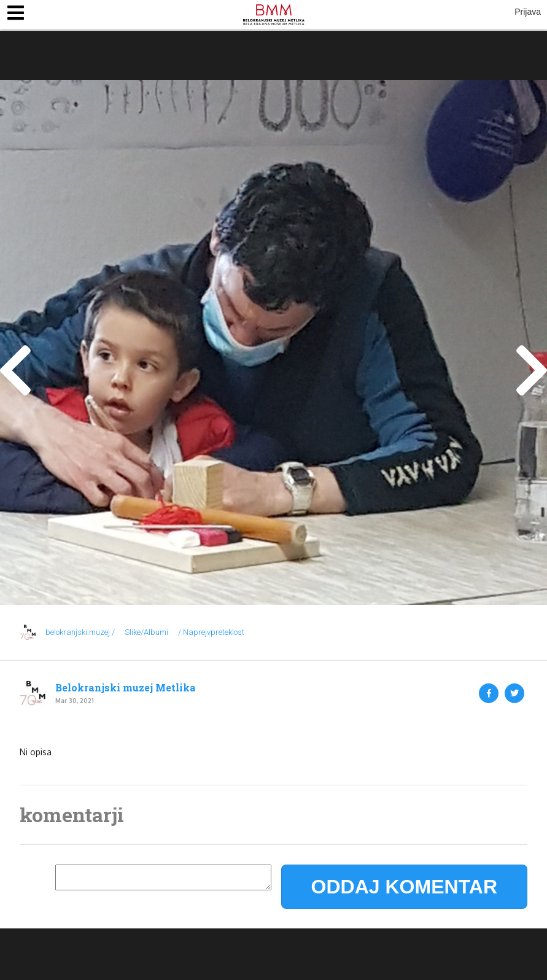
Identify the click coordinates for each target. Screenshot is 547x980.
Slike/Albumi (146, 632)
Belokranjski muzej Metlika (126, 688)
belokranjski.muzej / (80, 632)
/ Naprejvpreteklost (211, 632)
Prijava (528, 12)
